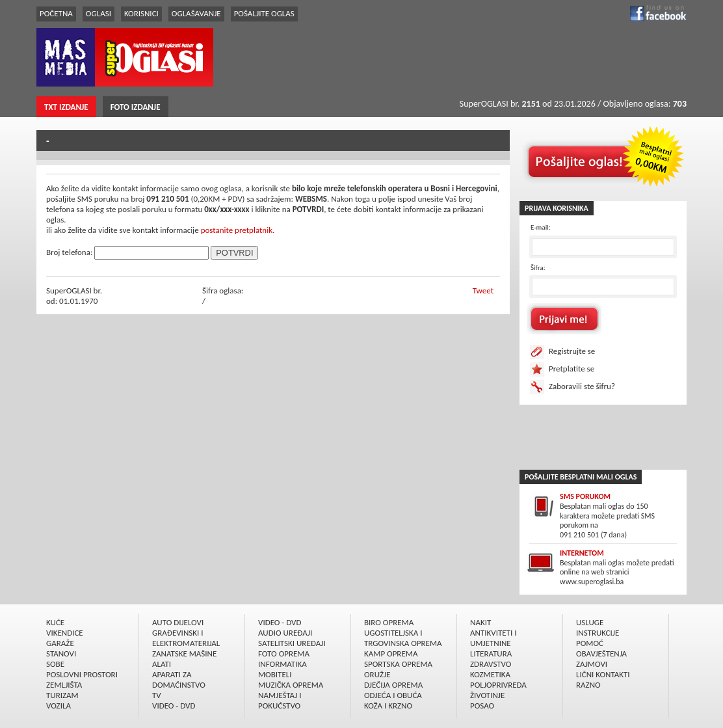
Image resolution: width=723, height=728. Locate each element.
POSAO (482, 706)
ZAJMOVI (592, 664)
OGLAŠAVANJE (196, 13)
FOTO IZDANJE (136, 107)
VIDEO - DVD (174, 706)
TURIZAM (62, 695)
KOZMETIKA (490, 674)
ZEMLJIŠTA (64, 685)
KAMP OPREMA (391, 654)
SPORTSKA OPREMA (398, 664)
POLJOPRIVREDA (498, 685)
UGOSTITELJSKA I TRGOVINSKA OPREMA (403, 638)
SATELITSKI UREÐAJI (292, 643)
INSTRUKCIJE (598, 633)
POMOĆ (590, 643)
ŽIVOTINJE (487, 695)
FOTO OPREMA (284, 654)
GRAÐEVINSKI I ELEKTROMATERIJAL (186, 638)
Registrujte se (572, 351)
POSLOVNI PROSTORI (82, 674)
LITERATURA (491, 654)
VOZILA (59, 706)
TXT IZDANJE (66, 107)
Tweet (483, 290)
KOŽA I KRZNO (388, 706)
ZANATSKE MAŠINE (184, 654)
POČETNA (56, 13)
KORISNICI (141, 13)
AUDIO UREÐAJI (285, 633)
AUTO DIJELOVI (178, 622)
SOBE (55, 664)
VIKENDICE (65, 633)
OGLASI (99, 13)
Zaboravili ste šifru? (582, 386)
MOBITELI (275, 674)
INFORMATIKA (283, 664)
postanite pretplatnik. (238, 230)
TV (157, 695)
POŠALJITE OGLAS (264, 13)
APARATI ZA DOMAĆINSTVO (179, 680)
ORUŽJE (377, 674)
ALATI (162, 664)
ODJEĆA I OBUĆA (393, 695)
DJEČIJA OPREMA (393, 685)
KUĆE (55, 622)
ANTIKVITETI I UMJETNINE (493, 638)
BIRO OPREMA (389, 622)
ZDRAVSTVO (491, 664)
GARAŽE (60, 643)
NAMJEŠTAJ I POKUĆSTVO (280, 700)
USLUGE (590, 622)
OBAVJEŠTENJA (601, 654)
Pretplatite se (572, 369)
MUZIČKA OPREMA (291, 685)
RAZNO (588, 685)
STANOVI (61, 654)
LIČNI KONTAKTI (603, 674)
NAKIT (480, 622)
